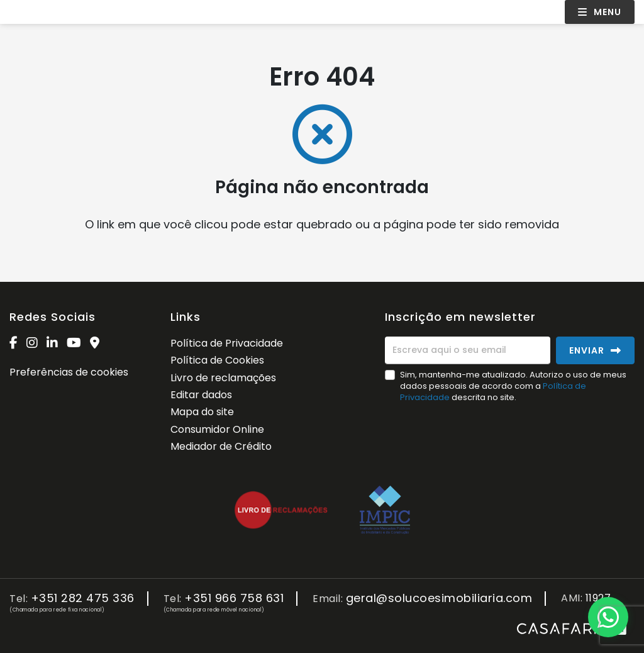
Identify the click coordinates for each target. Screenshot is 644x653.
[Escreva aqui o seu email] (468, 350)
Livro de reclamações (223, 378)
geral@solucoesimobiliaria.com (439, 599)
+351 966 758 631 (234, 599)
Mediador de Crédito (221, 446)
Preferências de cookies (69, 372)
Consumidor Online (217, 429)
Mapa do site (202, 412)
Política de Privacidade (227, 343)
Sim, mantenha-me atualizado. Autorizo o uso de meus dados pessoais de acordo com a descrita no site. (513, 386)
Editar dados (201, 395)
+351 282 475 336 (83, 599)
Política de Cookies (217, 360)
